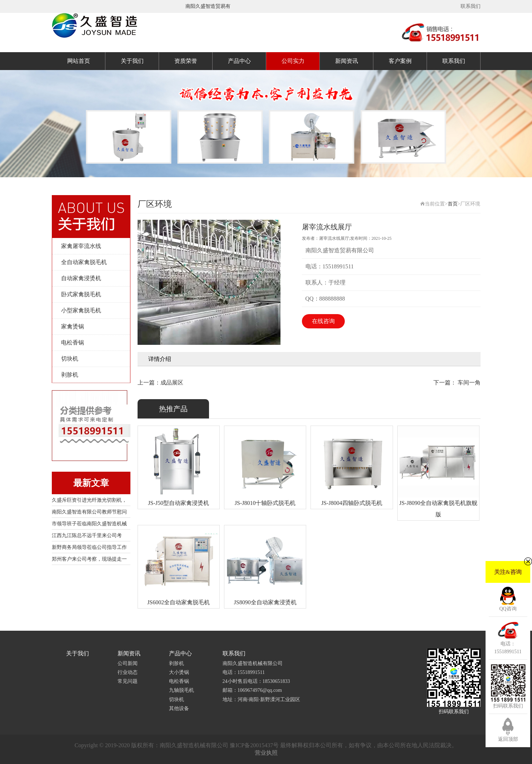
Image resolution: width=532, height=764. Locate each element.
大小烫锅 (179, 672)
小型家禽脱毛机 (81, 310)
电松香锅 (73, 343)
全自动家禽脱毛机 (84, 262)
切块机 (70, 359)
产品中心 (239, 61)
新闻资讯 (347, 61)
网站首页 (79, 61)
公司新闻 (128, 663)
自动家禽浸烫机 (81, 278)
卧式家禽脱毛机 (81, 294)
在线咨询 (323, 321)
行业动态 (128, 672)
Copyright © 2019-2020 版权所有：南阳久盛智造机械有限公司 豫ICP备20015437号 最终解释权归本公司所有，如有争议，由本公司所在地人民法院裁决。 (266, 745)
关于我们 (132, 61)
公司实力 (293, 61)
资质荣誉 (186, 61)
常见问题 (128, 681)
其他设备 (179, 708)
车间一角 (468, 383)
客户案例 (400, 61)
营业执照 (266, 753)
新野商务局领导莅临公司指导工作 (89, 547)
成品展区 (172, 383)
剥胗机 (70, 375)
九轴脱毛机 (182, 690)
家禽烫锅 (73, 326)
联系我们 (471, 6)
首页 (453, 204)
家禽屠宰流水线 (81, 246)
